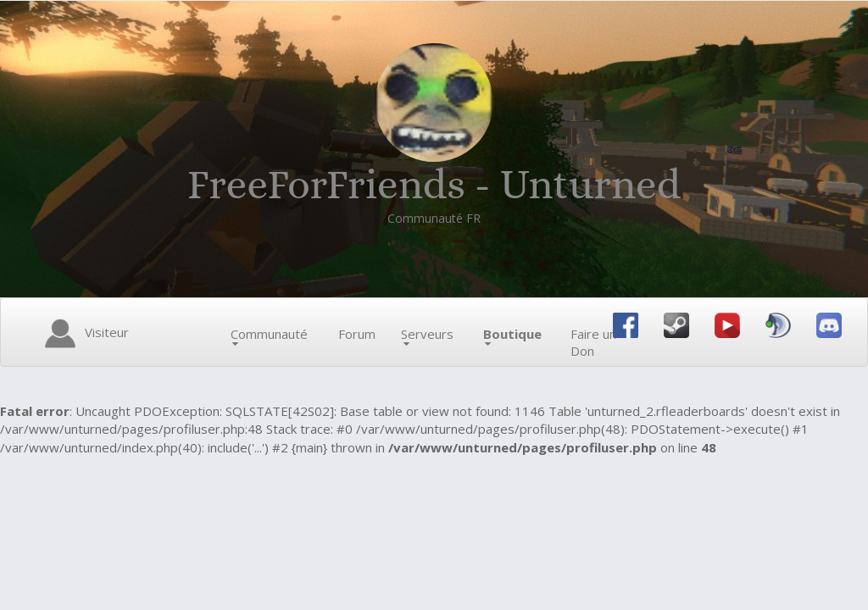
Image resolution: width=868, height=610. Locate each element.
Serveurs (427, 335)
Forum (357, 334)
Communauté (269, 335)
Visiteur (84, 334)
